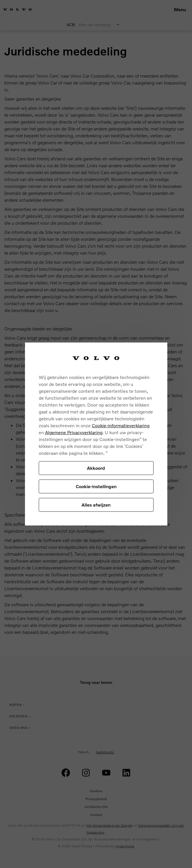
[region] (96, 434)
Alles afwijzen (96, 505)
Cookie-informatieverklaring (121, 425)
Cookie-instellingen (96, 486)
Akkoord (96, 468)
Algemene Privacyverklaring (74, 432)
